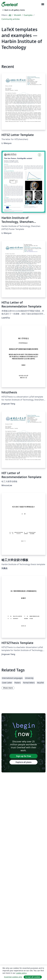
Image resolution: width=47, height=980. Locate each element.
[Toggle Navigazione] (43, 4)
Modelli (17, 15)
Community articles (11, 19)
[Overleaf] (10, 4)
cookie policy (21, 973)
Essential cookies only (13, 977)
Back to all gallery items (13, 10)
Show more (8, 688)
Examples (28, 15)
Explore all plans (24, 762)
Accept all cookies (33, 977)
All (10, 15)
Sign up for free (24, 756)
